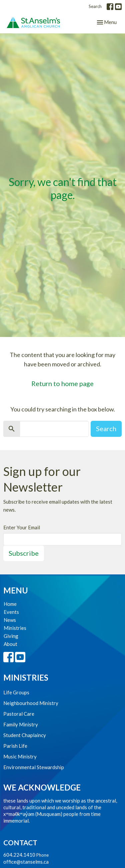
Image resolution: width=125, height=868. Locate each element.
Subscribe (24, 553)
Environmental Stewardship (34, 767)
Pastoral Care (19, 714)
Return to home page (62, 383)
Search (95, 6)
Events (11, 612)
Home (10, 604)
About (10, 644)
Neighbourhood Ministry (31, 703)
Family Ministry (21, 724)
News (10, 620)
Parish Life (15, 746)
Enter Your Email (22, 527)
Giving (11, 636)
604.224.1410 (19, 855)
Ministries (15, 628)
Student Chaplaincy (25, 735)
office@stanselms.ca (26, 862)
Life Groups (16, 692)
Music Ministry (20, 756)
